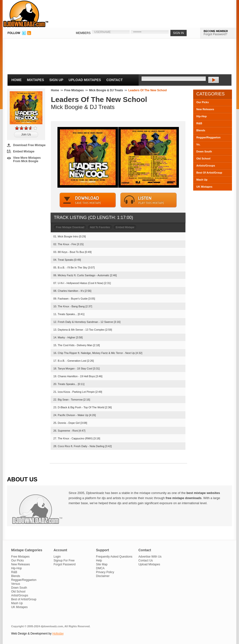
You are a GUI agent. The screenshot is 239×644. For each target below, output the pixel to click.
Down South (204, 151)
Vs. (198, 144)
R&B (199, 123)
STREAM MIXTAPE (149, 200)
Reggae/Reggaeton (208, 137)
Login (57, 557)
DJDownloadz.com (26, 14)
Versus (16, 584)
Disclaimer (103, 576)
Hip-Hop (202, 116)
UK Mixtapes (204, 187)
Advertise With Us (150, 557)
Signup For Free (64, 560)
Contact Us (146, 560)
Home (16, 80)
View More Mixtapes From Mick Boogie (27, 159)
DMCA (100, 568)
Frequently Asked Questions (114, 557)
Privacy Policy (105, 572)
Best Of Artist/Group (209, 173)
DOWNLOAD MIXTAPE (88, 200)
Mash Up (202, 180)
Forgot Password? (215, 34)
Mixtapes (36, 80)
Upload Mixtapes (85, 80)
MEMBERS (83, 33)
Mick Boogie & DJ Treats (106, 90)
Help (99, 560)
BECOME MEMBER (216, 31)
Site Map (102, 564)
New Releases (205, 109)
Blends (201, 130)
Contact (115, 80)
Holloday (58, 634)
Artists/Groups (206, 166)
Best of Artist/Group (24, 599)
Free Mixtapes (74, 90)
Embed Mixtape (24, 151)
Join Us (26, 134)
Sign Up (56, 80)
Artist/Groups (20, 595)
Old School (203, 159)
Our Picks (203, 102)
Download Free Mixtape (29, 145)
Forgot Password (65, 564)
